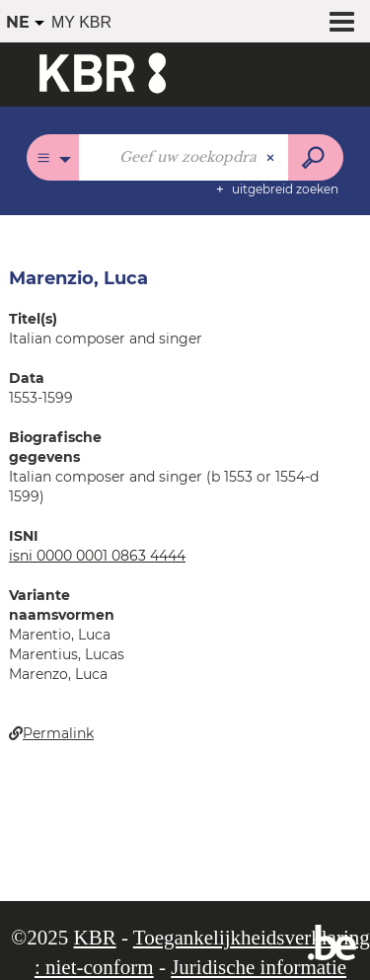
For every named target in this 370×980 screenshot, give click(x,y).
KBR (94, 938)
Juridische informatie (259, 967)
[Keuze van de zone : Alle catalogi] (53, 157)
